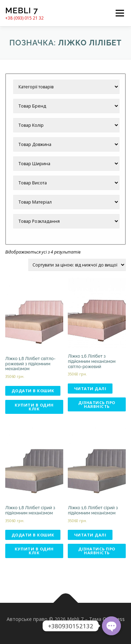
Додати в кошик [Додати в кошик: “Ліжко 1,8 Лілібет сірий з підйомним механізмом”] (33, 535)
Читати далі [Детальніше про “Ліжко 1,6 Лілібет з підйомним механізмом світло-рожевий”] (90, 389)
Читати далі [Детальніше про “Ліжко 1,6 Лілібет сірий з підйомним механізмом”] (90, 535)
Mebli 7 (22, 10)
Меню (120, 13)
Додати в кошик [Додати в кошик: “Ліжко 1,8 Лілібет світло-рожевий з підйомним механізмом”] (33, 391)
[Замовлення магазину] (77, 265)
